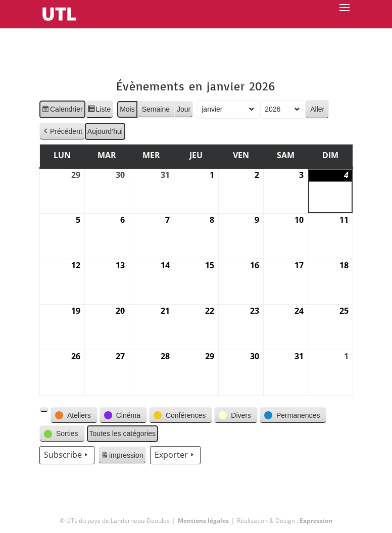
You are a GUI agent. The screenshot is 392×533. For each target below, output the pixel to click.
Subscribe (67, 455)
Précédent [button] (62, 132)
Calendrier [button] (62, 111)
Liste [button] (99, 111)
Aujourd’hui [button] (105, 131)
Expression (316, 521)
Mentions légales (203, 521)
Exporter (175, 455)
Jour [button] (184, 109)
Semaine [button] (155, 109)
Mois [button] (127, 109)
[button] (44, 410)
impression (122, 457)
